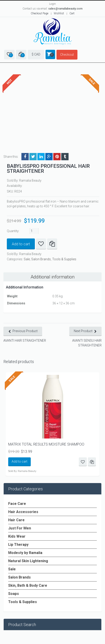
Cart (72, 13)
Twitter (33, 157)
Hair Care (16, 520)
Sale (27, 259)
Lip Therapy (18, 545)
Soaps (14, 594)
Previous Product (25, 331)
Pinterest (57, 157)
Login (52, 4)
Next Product (83, 331)
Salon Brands (41, 259)
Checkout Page (40, 13)
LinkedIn (41, 157)
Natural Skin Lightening (28, 561)
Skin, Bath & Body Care (28, 585)
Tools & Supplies (64, 259)
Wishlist (59, 13)
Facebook (25, 157)
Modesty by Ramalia (25, 553)
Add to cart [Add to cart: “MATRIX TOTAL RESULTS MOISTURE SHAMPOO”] (19, 461)
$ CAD (36, 54)
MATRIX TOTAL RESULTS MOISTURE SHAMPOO (46, 444)
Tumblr (65, 157)
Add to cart (21, 244)
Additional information (52, 277)
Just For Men (20, 528)
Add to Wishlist (41, 244)
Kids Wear (17, 536)
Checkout (67, 55)
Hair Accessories (23, 512)
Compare (52, 244)
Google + (49, 157)
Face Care (17, 504)
